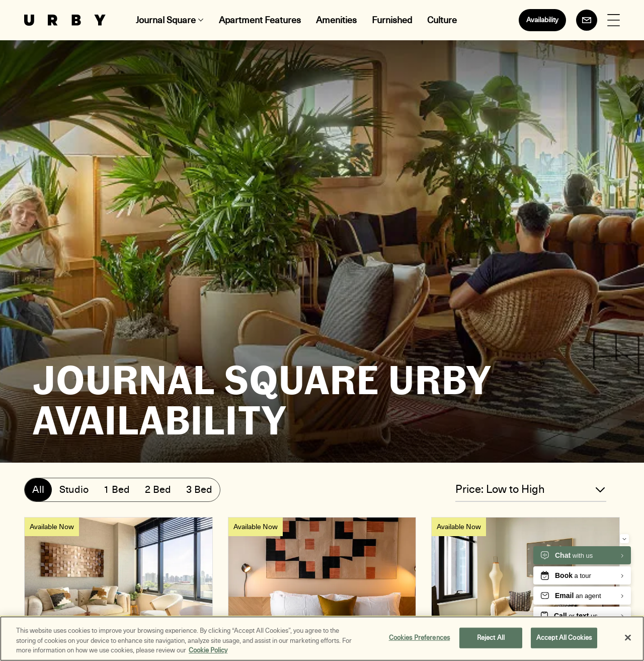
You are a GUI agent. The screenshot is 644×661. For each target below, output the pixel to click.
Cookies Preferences (419, 638)
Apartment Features (260, 20)
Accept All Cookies (564, 638)
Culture (442, 20)
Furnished (392, 20)
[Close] (628, 638)
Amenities (336, 20)
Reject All (491, 638)
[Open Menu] (614, 20)
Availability (542, 20)
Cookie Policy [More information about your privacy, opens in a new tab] (208, 651)
